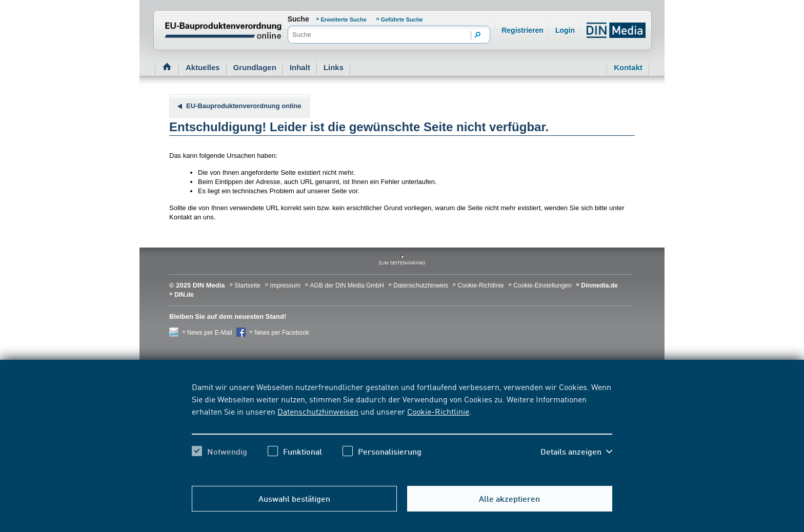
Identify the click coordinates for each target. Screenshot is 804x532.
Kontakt (628, 67)
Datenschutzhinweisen (318, 411)
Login (565, 30)
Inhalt (300, 67)
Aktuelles (203, 67)
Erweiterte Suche (344, 19)
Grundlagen (255, 67)
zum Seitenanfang (402, 263)
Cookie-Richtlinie (438, 411)
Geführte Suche (402, 19)
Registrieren (522, 30)
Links (334, 67)
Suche (298, 19)
